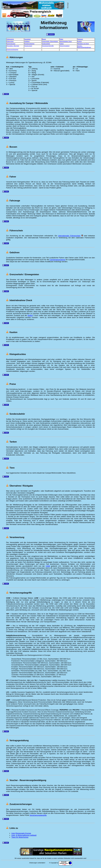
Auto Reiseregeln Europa (21, 833)
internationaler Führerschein (69, 236)
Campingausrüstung (57, 260)
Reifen (30, 315)
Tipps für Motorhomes (20, 837)
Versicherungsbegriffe (38, 815)
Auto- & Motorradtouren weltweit (24, 835)
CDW (48, 566)
